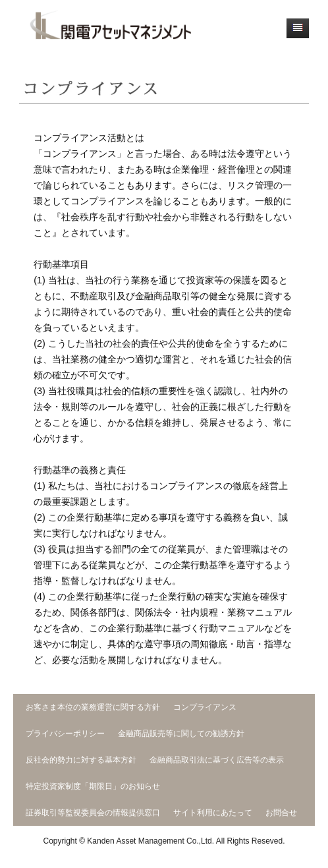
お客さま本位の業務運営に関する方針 (93, 707)
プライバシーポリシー (65, 734)
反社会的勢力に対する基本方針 (81, 760)
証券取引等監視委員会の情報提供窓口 (93, 813)
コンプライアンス (205, 707)
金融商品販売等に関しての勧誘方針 (181, 734)
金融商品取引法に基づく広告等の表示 (217, 760)
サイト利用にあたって (213, 813)
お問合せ (281, 813)
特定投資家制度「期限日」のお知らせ (93, 786)
